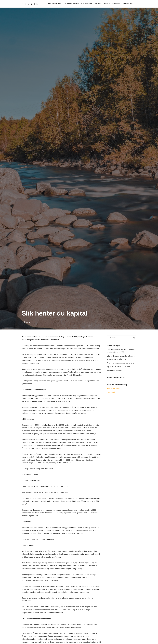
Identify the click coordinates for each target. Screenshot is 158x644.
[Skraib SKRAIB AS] (30, 4)
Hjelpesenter (87, 4)
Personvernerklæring (115, 389)
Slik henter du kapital (115, 371)
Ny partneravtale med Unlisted (119, 367)
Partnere (116, 4)
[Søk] (135, 4)
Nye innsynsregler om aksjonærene (121, 363)
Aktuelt (106, 4)
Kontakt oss (128, 4)
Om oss (98, 4)
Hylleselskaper (55, 4)
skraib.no (27, 322)
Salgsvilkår (111, 392)
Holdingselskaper (71, 4)
